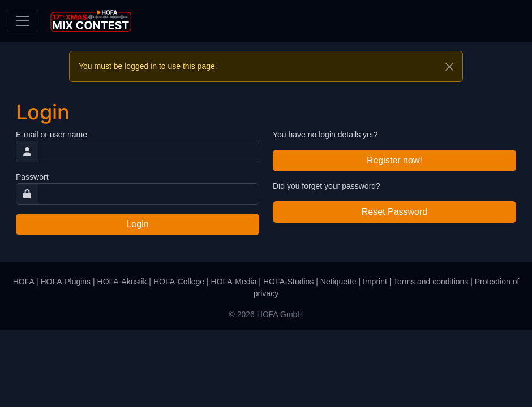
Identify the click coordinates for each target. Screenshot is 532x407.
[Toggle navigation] (23, 21)
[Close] (449, 67)
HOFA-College (179, 282)
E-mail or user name (52, 135)
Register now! (394, 160)
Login (137, 224)
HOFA (23, 282)
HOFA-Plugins (65, 282)
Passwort (32, 177)
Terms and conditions (431, 282)
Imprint (375, 282)
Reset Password (395, 212)
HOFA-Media (234, 282)
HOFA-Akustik (122, 282)
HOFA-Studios (288, 282)
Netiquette (338, 282)
